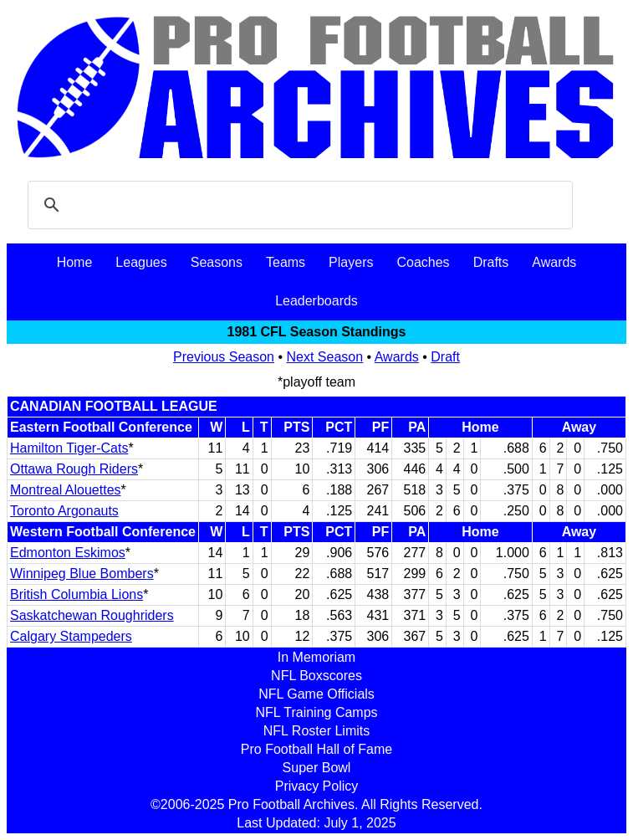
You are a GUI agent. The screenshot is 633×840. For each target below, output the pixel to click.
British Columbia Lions (77, 594)
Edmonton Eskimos (68, 553)
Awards (554, 262)
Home (75, 262)
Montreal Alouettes (66, 490)
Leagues (141, 262)
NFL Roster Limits (316, 731)
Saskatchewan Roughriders (92, 615)
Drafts (491, 262)
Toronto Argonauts (64, 511)
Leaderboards (316, 301)
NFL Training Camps (316, 712)
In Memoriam (316, 657)
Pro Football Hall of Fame (316, 749)
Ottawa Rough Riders (74, 469)
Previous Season (224, 357)
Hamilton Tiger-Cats (69, 448)
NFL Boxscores (316, 676)
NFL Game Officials (316, 694)
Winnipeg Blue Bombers (82, 574)
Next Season (325, 357)
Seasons (217, 262)
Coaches (423, 262)
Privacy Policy (317, 786)
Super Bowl (317, 768)
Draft (445, 357)
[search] (298, 205)
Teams (286, 262)
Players (351, 262)
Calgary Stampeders (71, 636)
